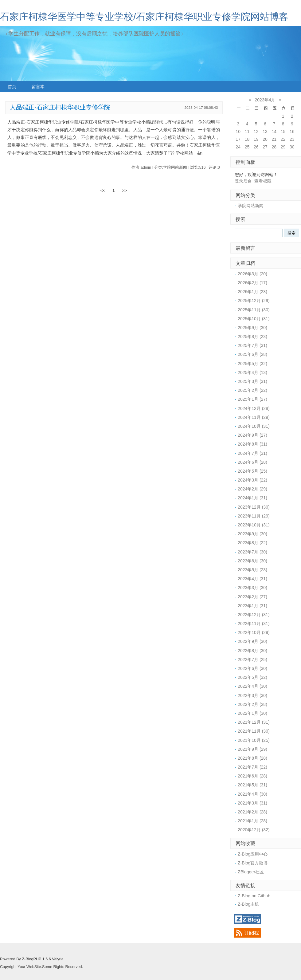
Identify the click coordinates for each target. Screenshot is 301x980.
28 (274, 147)
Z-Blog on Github (254, 896)
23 (292, 139)
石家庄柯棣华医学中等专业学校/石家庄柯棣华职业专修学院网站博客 (144, 17)
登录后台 (243, 181)
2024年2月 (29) (252, 489)
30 (292, 147)
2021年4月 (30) (252, 794)
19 (256, 139)
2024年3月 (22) (252, 480)
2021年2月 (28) (252, 812)
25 (247, 147)
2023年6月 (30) (252, 561)
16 (292, 132)
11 (247, 132)
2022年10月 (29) (254, 632)
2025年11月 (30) (254, 310)
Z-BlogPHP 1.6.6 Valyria (43, 959)
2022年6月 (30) (252, 668)
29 (283, 147)
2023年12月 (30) (254, 507)
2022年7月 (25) (252, 659)
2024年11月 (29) (254, 417)
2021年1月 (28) (252, 821)
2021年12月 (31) (254, 722)
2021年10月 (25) (254, 740)
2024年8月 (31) (252, 444)
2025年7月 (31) (252, 345)
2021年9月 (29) (252, 749)
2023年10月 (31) (254, 525)
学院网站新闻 (251, 206)
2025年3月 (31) (252, 381)
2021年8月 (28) (252, 758)
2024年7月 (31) (252, 453)
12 (256, 132)
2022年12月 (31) (254, 615)
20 (265, 139)
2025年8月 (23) (252, 337)
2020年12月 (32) (254, 830)
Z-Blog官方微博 (253, 863)
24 (238, 147)
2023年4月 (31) (252, 579)
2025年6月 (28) (252, 354)
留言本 (38, 87)
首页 (12, 87)
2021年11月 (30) (254, 731)
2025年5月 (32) (252, 364)
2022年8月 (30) (252, 651)
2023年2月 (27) (252, 597)
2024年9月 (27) (252, 435)
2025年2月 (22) (252, 390)
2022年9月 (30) (252, 641)
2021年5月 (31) (252, 785)
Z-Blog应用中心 (253, 854)
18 (247, 139)
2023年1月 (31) (252, 606)
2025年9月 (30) (252, 328)
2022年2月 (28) (252, 704)
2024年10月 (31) (254, 426)
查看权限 (263, 181)
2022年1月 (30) (252, 713)
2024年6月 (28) (252, 462)
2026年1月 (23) (252, 292)
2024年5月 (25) (252, 471)
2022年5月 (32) (252, 677)
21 (274, 139)
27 (265, 147)
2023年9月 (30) (252, 534)
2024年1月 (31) (252, 498)
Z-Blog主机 (248, 904)
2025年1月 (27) (252, 399)
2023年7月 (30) (252, 552)
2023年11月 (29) (254, 516)
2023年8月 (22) (252, 543)
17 (238, 139)
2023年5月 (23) (252, 570)
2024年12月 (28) (254, 408)
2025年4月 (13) (252, 372)
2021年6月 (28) (252, 776)
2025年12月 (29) (254, 301)
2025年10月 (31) (254, 319)
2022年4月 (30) (252, 686)
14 (274, 132)
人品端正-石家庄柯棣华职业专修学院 (60, 107)
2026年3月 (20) (252, 274)
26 (256, 147)
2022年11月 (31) (254, 624)
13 (265, 132)
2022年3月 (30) (252, 695)
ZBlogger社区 (251, 872)
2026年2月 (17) (252, 283)
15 (283, 132)
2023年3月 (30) (252, 588)
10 (238, 132)
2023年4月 (265, 100)
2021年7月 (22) (252, 767)
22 (283, 139)
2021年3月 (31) (252, 803)
